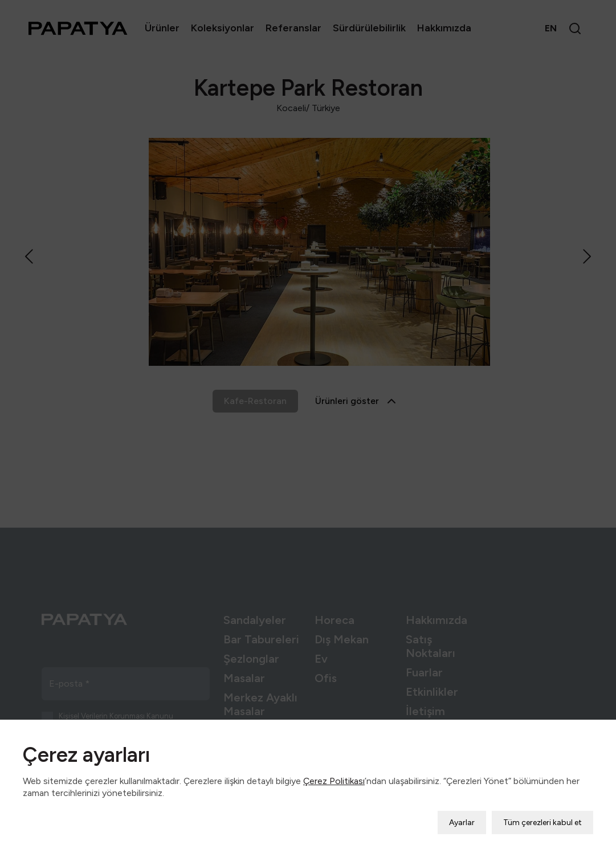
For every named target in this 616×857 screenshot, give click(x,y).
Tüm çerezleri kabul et (542, 815)
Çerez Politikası (334, 774)
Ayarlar (462, 815)
